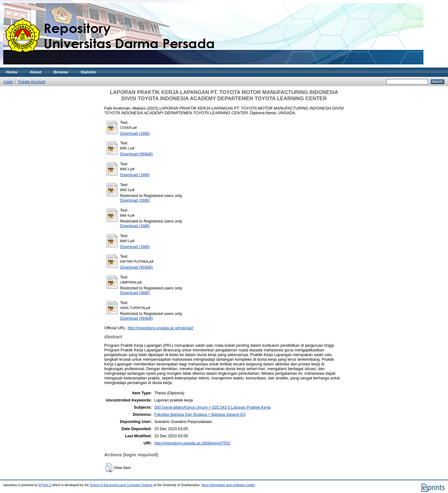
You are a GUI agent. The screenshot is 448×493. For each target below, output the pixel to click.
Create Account (31, 82)
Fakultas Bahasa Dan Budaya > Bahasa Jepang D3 (200, 414)
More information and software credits (228, 485)
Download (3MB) (135, 293)
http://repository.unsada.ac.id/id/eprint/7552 (192, 443)
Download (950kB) (136, 267)
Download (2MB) (135, 200)
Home (12, 72)
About (36, 72)
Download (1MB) (135, 133)
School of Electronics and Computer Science (121, 485)
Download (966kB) (136, 154)
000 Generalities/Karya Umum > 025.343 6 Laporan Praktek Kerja (212, 407)
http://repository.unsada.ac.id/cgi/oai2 (160, 328)
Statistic (88, 72)
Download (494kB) (136, 318)
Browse (61, 72)
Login (9, 82)
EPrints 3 (45, 485)
